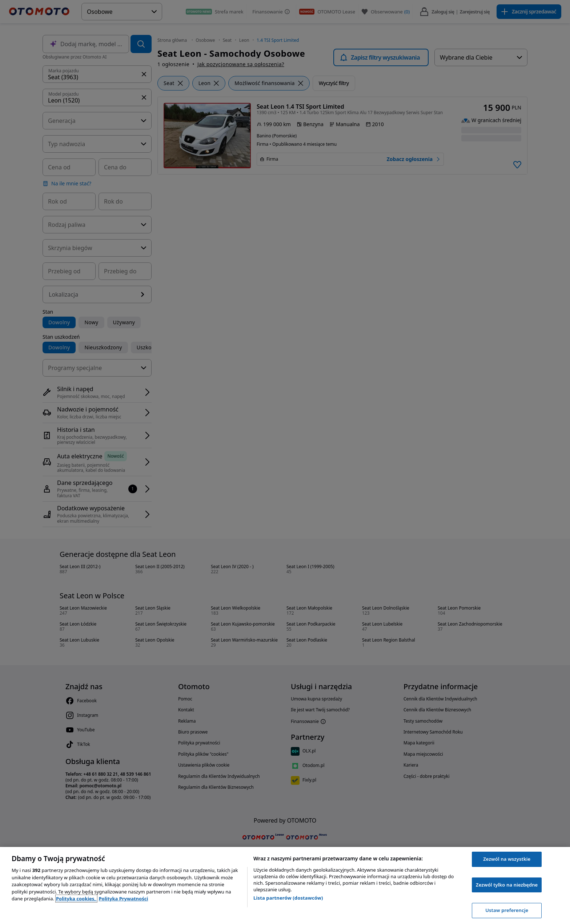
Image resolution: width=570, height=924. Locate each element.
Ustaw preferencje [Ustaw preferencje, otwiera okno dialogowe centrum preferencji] (507, 910)
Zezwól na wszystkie (507, 859)
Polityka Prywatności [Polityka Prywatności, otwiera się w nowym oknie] (123, 899)
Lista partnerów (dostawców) (288, 898)
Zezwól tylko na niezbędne (507, 885)
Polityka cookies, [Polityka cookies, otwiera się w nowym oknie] (77, 899)
